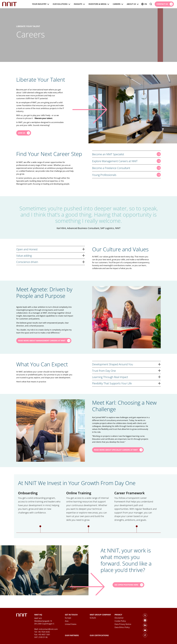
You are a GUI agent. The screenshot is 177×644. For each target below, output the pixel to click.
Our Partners (72, 635)
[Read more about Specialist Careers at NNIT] (118, 450)
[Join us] (24, 133)
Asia (67, 621)
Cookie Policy (120, 621)
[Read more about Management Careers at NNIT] (44, 341)
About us (133, 4)
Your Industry (41, 4)
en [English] (144, 4)
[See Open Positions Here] (128, 585)
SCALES (93, 618)
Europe (68, 618)
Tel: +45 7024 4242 (42, 632)
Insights (79, 4)
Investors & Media (99, 4)
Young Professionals (126, 175)
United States (71, 624)
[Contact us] (164, 4)
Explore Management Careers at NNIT (126, 161)
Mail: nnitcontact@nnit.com (46, 629)
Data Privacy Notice (123, 624)
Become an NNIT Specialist (126, 154)
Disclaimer (119, 618)
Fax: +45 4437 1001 (42, 635)
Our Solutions (61, 4)
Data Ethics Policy (122, 627)
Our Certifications (99, 635)
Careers (118, 4)
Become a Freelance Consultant (126, 168)
